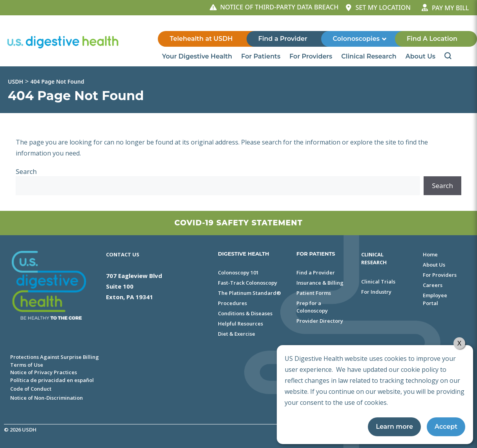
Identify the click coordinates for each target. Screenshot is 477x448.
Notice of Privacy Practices (44, 372)
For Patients (261, 57)
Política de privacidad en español (52, 380)
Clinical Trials (378, 282)
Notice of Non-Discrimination (47, 398)
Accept (446, 427)
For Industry (376, 292)
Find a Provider (283, 39)
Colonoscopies (360, 39)
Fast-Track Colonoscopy (248, 283)
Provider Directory (320, 321)
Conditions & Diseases (245, 313)
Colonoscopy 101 (238, 272)
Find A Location (432, 39)
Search (26, 171)
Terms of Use (27, 365)
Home (430, 254)
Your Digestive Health (198, 57)
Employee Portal (435, 299)
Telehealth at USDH (201, 39)
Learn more (394, 427)
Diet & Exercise (237, 334)
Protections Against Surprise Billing (55, 357)
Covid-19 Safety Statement (238, 223)
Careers (433, 285)
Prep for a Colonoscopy (312, 307)
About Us (421, 57)
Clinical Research (369, 57)
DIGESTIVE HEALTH (244, 254)
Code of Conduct (31, 389)
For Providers (311, 57)
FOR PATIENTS (316, 254)
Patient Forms (314, 293)
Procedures (232, 303)
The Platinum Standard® (249, 293)
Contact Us (123, 254)
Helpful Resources (240, 324)
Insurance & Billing (320, 283)
